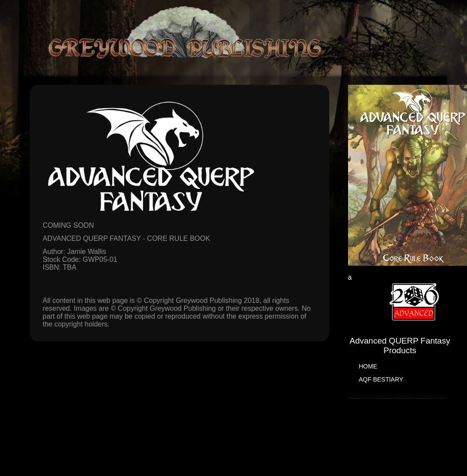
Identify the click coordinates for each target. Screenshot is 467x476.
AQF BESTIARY (381, 379)
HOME (368, 366)
